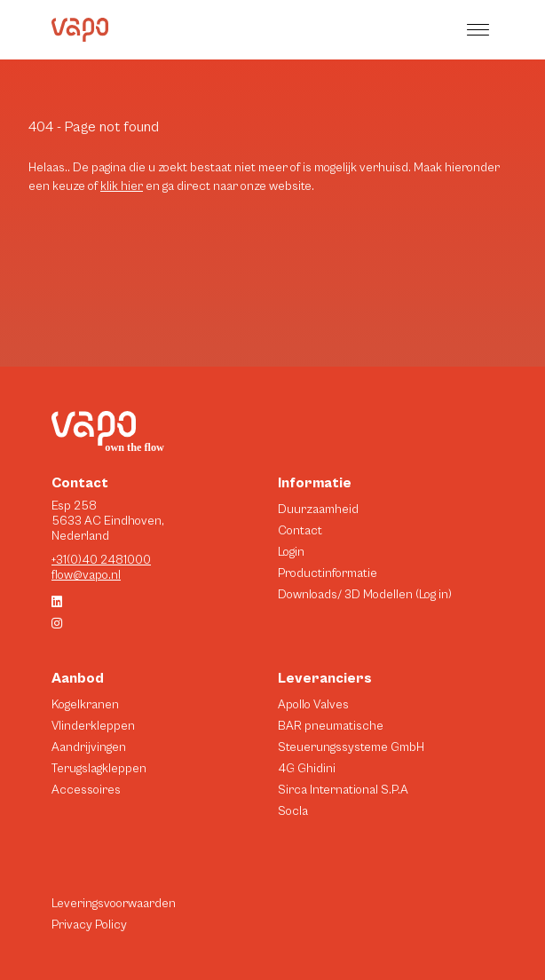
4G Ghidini (307, 769)
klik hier (122, 186)
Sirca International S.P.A (343, 790)
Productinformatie (328, 573)
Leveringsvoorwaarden (114, 904)
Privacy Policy (89, 925)
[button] (480, 30)
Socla (293, 811)
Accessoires (86, 790)
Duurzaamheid (318, 510)
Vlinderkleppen (93, 726)
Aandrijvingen (89, 747)
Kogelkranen (85, 705)
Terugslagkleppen (99, 769)
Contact (300, 531)
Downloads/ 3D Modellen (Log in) (365, 595)
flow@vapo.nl (86, 575)
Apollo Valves (313, 705)
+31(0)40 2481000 (101, 560)
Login (291, 552)
